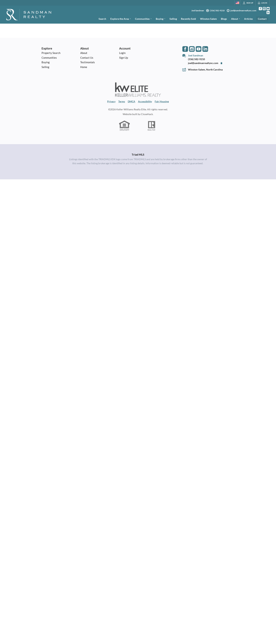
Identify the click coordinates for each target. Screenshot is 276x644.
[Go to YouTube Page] (268, 9)
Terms (122, 101)
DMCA (131, 101)
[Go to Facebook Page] (260, 9)
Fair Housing (162, 101)
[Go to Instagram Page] (264, 9)
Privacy (111, 101)
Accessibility (145, 101)
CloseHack (147, 114)
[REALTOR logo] (152, 126)
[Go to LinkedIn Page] (268, 13)
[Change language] (237, 3)
